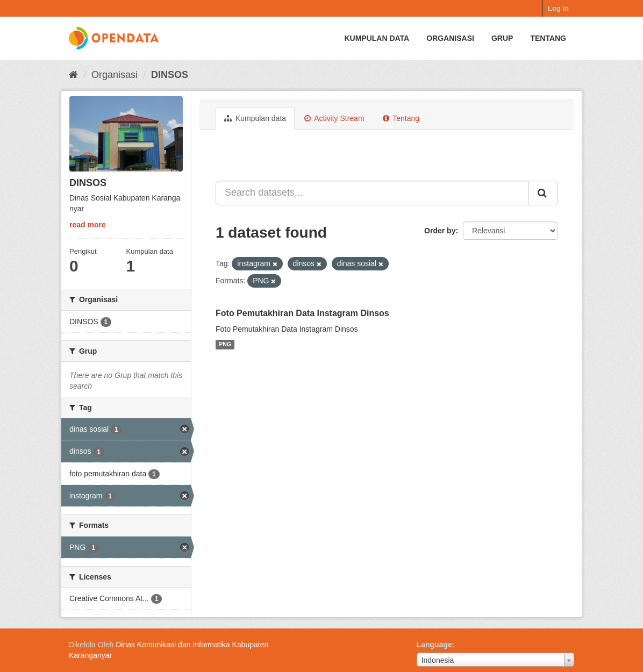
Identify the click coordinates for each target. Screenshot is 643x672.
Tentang (548, 38)
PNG (225, 345)
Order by (440, 231)
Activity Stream (334, 118)
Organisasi (450, 38)
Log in (558, 8)
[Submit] (543, 193)
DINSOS (170, 75)
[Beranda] (73, 75)
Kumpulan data (377, 38)
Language (434, 645)
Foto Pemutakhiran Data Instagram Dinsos (302, 313)
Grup (502, 38)
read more (88, 225)
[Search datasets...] (372, 193)
